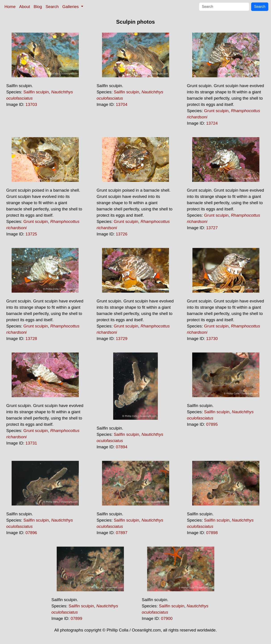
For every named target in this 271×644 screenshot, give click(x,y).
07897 (122, 533)
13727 (212, 228)
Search (52, 7)
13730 (212, 339)
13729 (122, 339)
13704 (122, 104)
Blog (38, 7)
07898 (212, 533)
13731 (31, 443)
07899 (76, 618)
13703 (31, 104)
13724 (212, 123)
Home (10, 7)
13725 (31, 234)
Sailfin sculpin (36, 92)
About (25, 7)
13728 (31, 339)
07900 (167, 618)
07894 (122, 447)
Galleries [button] (71, 7)
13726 (122, 234)
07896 (31, 533)
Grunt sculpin (216, 111)
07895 (212, 424)
